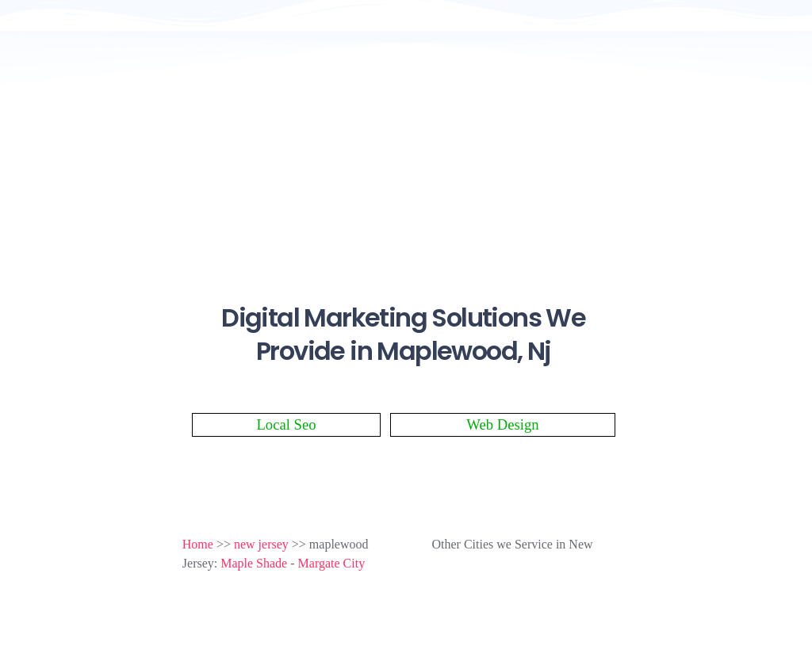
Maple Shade (254, 563)
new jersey (261, 544)
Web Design (502, 424)
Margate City (332, 563)
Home (198, 544)
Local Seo (286, 424)
